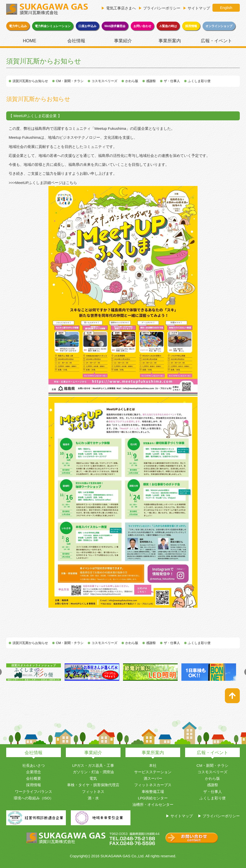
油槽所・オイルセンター (153, 804)
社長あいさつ (34, 765)
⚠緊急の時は (168, 26)
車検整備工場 (153, 792)
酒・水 (93, 798)
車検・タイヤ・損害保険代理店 (93, 785)
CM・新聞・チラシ (70, 81)
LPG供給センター (153, 798)
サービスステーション (153, 772)
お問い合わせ (142, 26)
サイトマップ (199, 8)
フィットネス (93, 792)
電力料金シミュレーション (53, 26)
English (226, 8)
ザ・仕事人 (172, 81)
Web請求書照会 (115, 26)
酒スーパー (153, 778)
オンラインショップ (219, 26)
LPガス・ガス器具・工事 (93, 765)
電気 (93, 778)
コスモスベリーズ (104, 81)
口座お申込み (87, 26)
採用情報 (191, 26)
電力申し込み (18, 26)
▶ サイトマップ (179, 816)
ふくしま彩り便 (199, 81)
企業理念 (34, 772)
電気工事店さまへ (121, 8)
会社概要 (34, 778)
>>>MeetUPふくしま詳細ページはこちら (43, 183)
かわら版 (132, 81)
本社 (153, 765)
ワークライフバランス (34, 792)
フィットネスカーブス (153, 785)
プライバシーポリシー (162, 8)
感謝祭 (151, 81)
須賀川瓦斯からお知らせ (30, 81)
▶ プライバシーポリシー (219, 816)
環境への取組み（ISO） (34, 798)
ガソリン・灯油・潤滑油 (93, 772)
